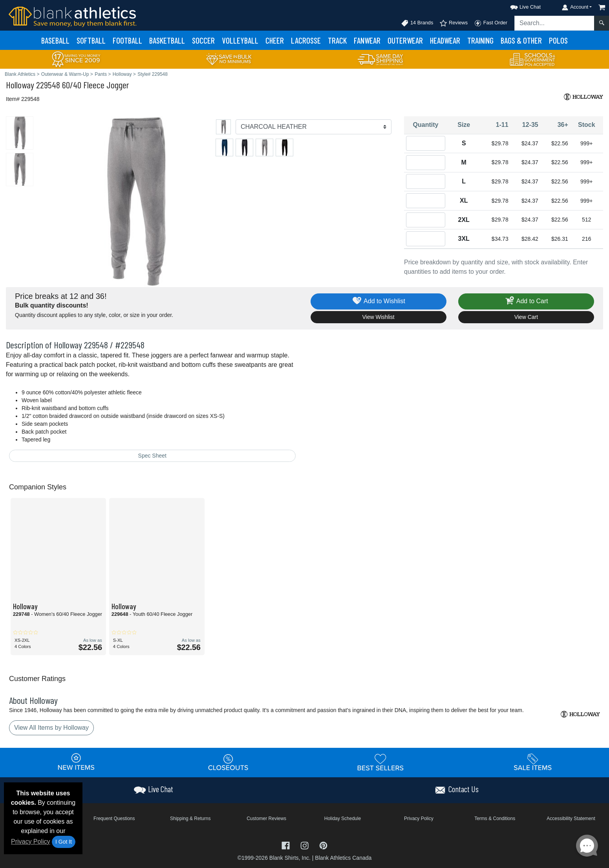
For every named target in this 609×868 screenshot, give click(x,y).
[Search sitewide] (554, 23)
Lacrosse (306, 40)
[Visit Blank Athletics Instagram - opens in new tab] (305, 845)
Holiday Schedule (343, 819)
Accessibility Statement (571, 819)
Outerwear (405, 40)
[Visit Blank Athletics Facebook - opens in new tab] (287, 845)
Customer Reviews (266, 819)
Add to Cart (526, 301)
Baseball (55, 40)
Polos (558, 40)
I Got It (64, 842)
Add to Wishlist (378, 301)
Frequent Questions (114, 819)
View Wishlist (379, 317)
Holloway (20, 85)
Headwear (445, 40)
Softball (91, 40)
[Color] (314, 127)
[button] (518, 6)
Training (480, 40)
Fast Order (491, 23)
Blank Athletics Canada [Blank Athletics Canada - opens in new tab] (343, 858)
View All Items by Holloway (51, 728)
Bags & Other (521, 40)
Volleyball (240, 40)
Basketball (167, 40)
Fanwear (367, 40)
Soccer (203, 40)
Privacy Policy (31, 841)
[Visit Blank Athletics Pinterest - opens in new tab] (323, 845)
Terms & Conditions (495, 819)
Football (127, 40)
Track (337, 40)
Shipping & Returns (190, 819)
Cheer (275, 40)
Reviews (454, 23)
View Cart (526, 317)
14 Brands (417, 23)
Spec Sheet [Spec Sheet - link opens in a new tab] (152, 456)
